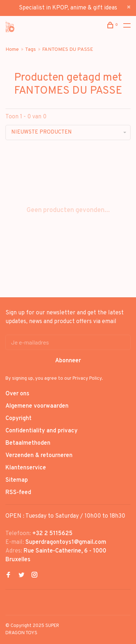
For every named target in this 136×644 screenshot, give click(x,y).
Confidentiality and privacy (42, 431)
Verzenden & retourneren (39, 456)
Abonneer (68, 361)
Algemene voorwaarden (37, 406)
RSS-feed (18, 493)
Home (12, 50)
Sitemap (17, 480)
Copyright (18, 419)
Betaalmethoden (28, 443)
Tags (30, 50)
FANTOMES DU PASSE (68, 50)
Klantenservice (26, 468)
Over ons (17, 394)
